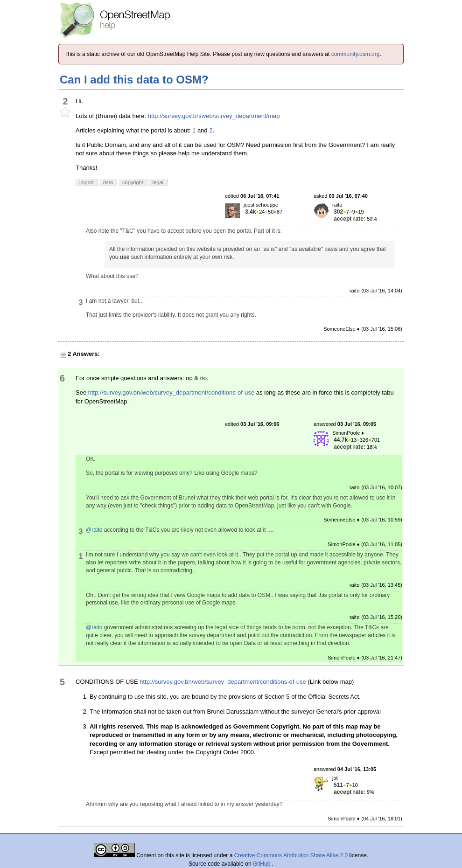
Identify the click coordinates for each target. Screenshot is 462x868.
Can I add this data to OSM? (134, 80)
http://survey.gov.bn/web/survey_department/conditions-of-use (171, 392)
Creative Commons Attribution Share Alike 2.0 (291, 855)
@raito (94, 530)
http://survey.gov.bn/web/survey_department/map (214, 116)
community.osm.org (356, 54)
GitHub (262, 864)
